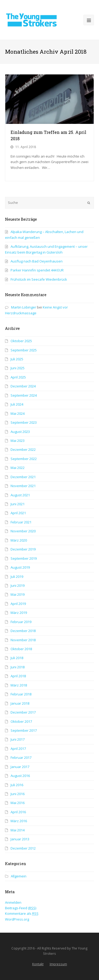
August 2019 (20, 567)
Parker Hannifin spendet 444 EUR (37, 270)
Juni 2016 (18, 794)
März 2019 (19, 613)
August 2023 (20, 432)
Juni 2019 (18, 585)
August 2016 (20, 776)
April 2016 (18, 812)
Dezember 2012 (23, 848)
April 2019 (18, 604)
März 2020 (19, 540)
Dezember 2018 (23, 631)
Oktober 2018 (21, 649)
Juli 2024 (17, 404)
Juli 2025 (17, 359)
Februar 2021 (21, 522)
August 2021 (20, 495)
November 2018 (23, 640)
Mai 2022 (18, 468)
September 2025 (24, 350)
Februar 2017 (21, 757)
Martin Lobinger (24, 307)
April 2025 (18, 377)
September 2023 (24, 422)
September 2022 (24, 459)
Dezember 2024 (23, 386)
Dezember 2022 (23, 449)
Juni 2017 (18, 739)
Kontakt (38, 964)
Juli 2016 (17, 785)
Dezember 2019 (23, 549)
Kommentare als (22, 913)
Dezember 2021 (23, 477)
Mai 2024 (18, 413)
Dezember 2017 (23, 712)
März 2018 (19, 685)
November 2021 (23, 486)
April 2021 (18, 513)
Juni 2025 (18, 368)
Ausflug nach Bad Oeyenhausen (37, 261)
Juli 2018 (17, 658)
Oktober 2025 (21, 341)
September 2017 (24, 730)
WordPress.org (17, 919)
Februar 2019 (21, 622)
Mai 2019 (18, 594)
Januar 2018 (20, 703)
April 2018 (18, 676)
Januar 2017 (20, 767)
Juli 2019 (17, 577)
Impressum (58, 964)
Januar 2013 (20, 839)
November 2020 (23, 531)
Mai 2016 (18, 803)
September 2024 (24, 395)
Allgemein (19, 876)
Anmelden (13, 902)
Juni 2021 (18, 504)
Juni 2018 (18, 667)
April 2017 (18, 749)
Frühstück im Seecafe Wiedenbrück (39, 279)
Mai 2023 (18, 441)
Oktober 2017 (21, 721)
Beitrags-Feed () (21, 908)
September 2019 (24, 558)
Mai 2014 (18, 830)
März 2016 (19, 821)
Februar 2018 (21, 694)
